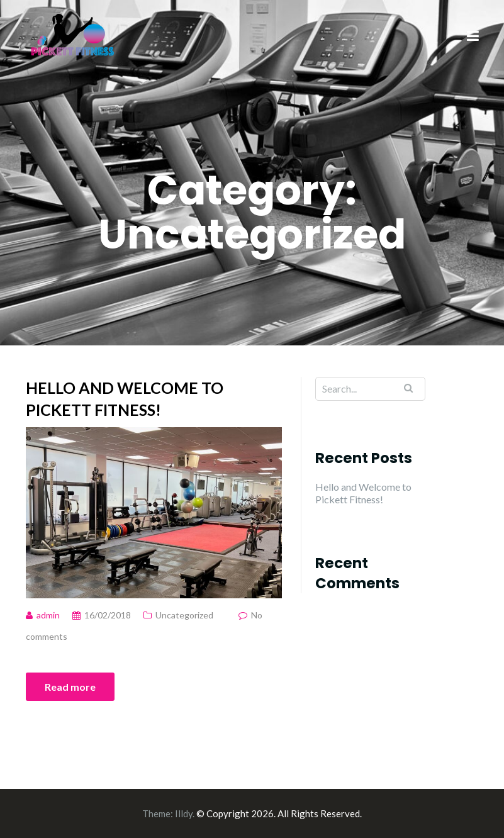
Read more (70, 687)
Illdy (184, 813)
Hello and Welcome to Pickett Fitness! (125, 399)
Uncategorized (184, 615)
